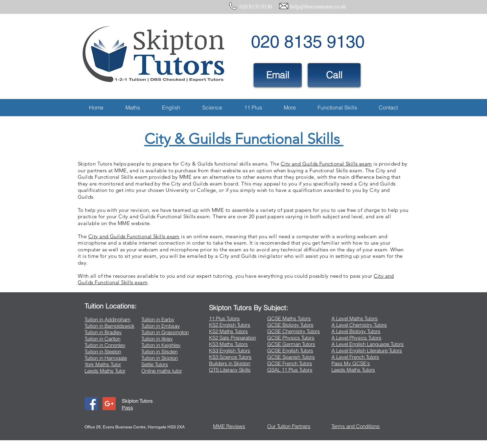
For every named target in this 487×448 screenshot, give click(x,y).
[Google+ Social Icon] (109, 404)
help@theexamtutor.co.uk (318, 7)
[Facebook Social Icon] (91, 404)
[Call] (334, 75)
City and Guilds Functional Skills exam (326, 164)
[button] (133, 108)
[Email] (278, 75)
